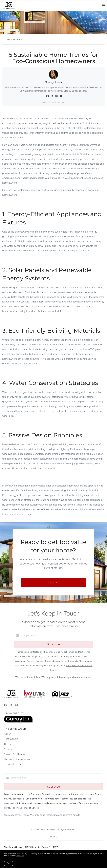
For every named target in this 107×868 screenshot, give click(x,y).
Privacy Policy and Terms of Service (21, 808)
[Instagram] (17, 705)
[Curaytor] (18, 722)
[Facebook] (5, 705)
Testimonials (11, 739)
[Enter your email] (56, 635)
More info (20, 856)
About (8, 734)
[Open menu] (103, 6)
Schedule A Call (13, 765)
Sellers (8, 749)
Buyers (8, 744)
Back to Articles (15, 39)
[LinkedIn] (11, 705)
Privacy (53, 836)
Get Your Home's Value (17, 759)
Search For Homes (15, 754)
